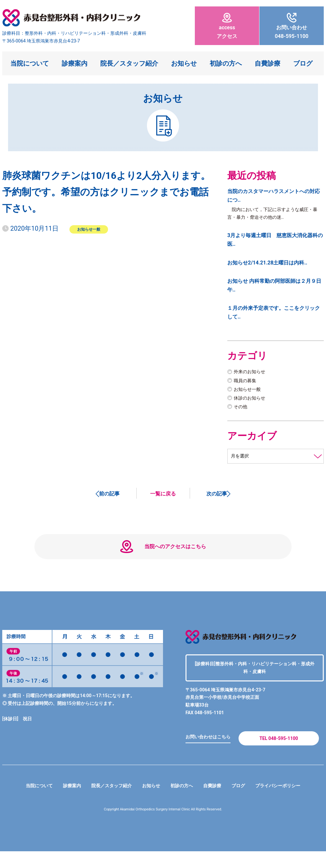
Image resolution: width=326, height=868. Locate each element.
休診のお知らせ (252, 400)
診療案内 (75, 63)
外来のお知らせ (252, 374)
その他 (241, 409)
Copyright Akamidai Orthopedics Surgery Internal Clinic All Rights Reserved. (163, 826)
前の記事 (109, 496)
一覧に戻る (163, 496)
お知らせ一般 (89, 229)
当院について (30, 63)
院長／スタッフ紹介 (129, 63)
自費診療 (267, 63)
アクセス (227, 26)
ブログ (303, 63)
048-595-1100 (292, 26)
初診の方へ (226, 63)
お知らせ (184, 63)
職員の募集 (247, 382)
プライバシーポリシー (289, 802)
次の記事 (217, 496)
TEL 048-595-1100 (279, 752)
